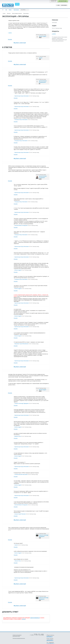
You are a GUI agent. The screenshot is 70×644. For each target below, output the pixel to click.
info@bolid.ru (50, 637)
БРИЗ (10, 33)
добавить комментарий (20, 43)
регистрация (64, 5)
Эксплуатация (16, 10)
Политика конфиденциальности (19, 638)
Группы (4, 13)
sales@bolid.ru (50, 640)
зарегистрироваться (35, 618)
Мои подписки (26, 13)
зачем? (24, 619)
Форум (10, 10)
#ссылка (10, 39)
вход (59, 5)
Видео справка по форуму (17, 13)
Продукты (9, 13)
